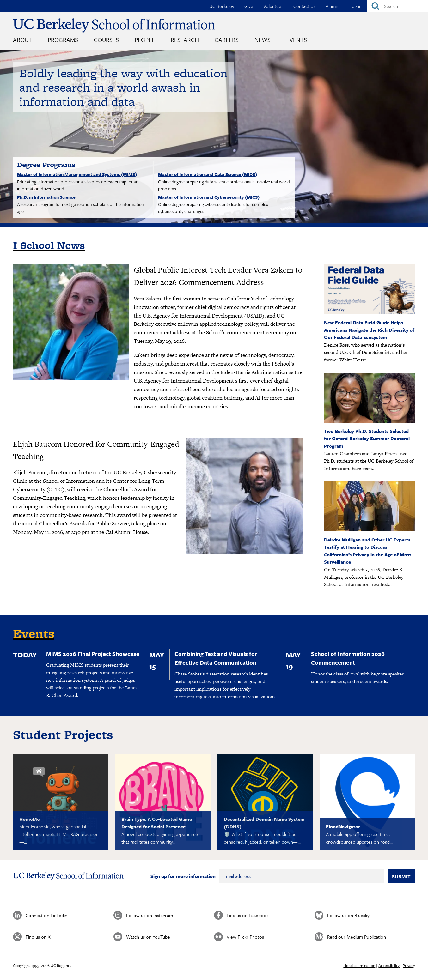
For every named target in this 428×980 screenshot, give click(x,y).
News (263, 40)
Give (249, 6)
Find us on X (38, 937)
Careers (227, 40)
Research (185, 40)
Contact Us (304, 6)
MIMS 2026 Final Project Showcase (93, 654)
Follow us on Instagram (150, 915)
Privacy (409, 965)
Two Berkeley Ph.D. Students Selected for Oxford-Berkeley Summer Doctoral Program (367, 438)
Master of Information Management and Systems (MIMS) (77, 174)
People (145, 40)
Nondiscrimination (359, 965)
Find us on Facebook (248, 915)
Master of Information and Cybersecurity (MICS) (209, 197)
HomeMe (29, 819)
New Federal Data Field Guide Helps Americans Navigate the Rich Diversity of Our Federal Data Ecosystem (369, 330)
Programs (63, 40)
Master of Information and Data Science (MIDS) (208, 174)
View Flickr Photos (245, 937)
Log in (355, 6)
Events (297, 40)
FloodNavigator (343, 826)
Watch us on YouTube (148, 937)
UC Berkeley (222, 6)
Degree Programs (46, 165)
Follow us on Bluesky (348, 915)
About (22, 40)
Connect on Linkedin (46, 915)
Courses (106, 40)
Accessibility (389, 965)
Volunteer (273, 6)
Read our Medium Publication (357, 937)
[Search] (397, 6)
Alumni (332, 6)
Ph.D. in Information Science (46, 197)
